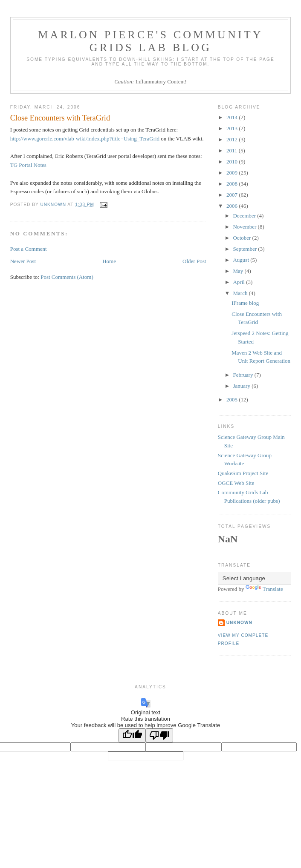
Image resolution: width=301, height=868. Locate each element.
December (245, 216)
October (242, 238)
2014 (233, 117)
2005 (233, 400)
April (239, 282)
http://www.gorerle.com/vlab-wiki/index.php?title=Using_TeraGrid (85, 139)
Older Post (194, 261)
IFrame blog (245, 303)
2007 (233, 195)
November (245, 227)
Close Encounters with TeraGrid (60, 118)
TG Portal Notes (28, 165)
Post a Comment (29, 249)
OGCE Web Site (236, 483)
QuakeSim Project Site (243, 473)
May (239, 271)
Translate (264, 589)
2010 (233, 162)
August (242, 260)
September (245, 249)
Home (109, 261)
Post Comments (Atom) (67, 277)
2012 (233, 139)
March (241, 293)
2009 (233, 173)
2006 (233, 206)
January (242, 386)
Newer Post (23, 261)
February (243, 375)
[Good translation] (132, 735)
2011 (233, 150)
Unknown (239, 623)
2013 (233, 128)
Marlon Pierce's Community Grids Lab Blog (150, 41)
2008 (233, 184)
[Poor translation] (159, 735)
